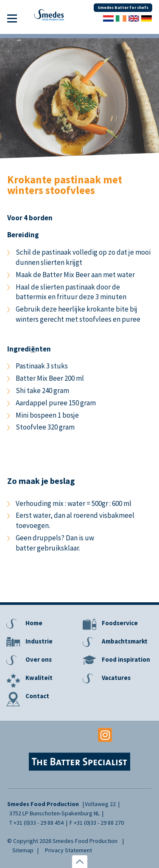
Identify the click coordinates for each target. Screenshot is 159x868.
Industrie (39, 641)
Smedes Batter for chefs (123, 7)
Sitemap (23, 850)
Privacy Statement (68, 850)
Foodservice (120, 623)
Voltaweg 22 (100, 804)
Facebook (54, 735)
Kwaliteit (39, 678)
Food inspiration (126, 659)
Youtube (79, 735)
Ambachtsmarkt (125, 641)
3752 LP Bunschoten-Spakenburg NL (54, 813)
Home (34, 623)
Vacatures (116, 678)
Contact (37, 696)
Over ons (39, 659)
